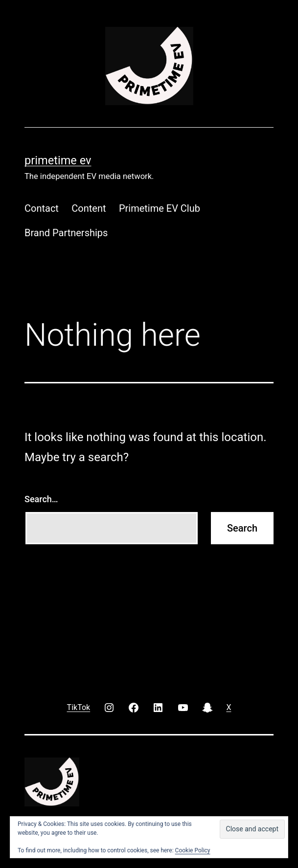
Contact (42, 208)
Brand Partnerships (66, 233)
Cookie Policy (193, 850)
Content (89, 208)
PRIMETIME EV (58, 160)
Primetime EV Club (160, 208)
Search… (41, 499)
